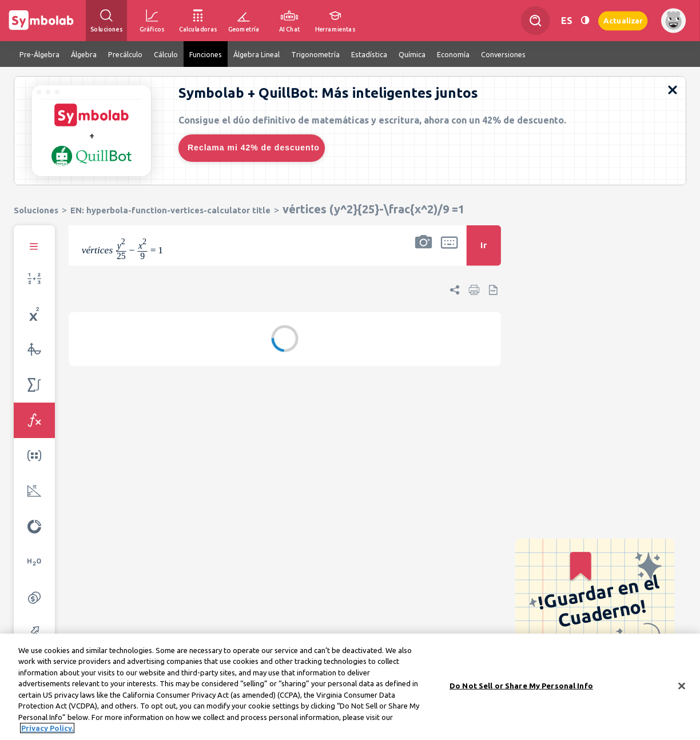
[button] (423, 253)
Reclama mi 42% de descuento (254, 148)
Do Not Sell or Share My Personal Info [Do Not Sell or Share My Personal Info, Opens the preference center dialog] (521, 689)
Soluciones (36, 210)
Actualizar (623, 20)
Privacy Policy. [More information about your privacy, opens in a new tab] (47, 731)
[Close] (682, 689)
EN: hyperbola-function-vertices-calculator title (170, 210)
